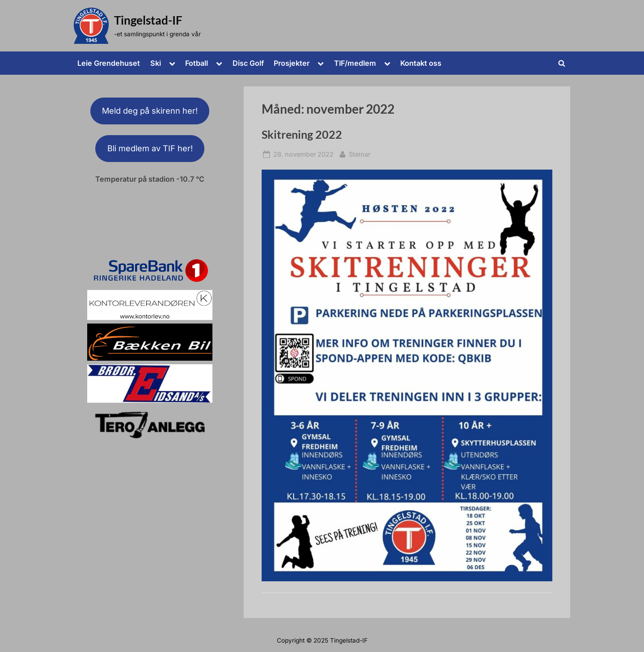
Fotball (197, 63)
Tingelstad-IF (148, 20)
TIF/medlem (355, 63)
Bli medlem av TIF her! (150, 148)
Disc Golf (248, 63)
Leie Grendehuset (109, 63)
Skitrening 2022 (302, 134)
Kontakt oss (421, 63)
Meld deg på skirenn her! (150, 111)
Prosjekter (292, 63)
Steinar (360, 153)
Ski (156, 63)
